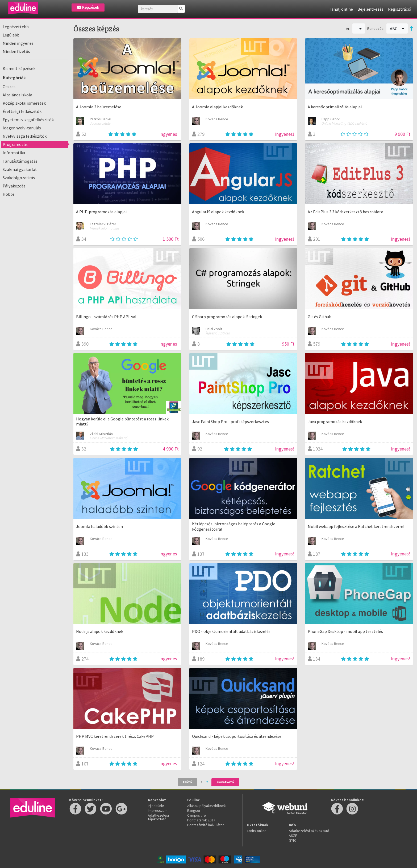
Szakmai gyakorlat (20, 169)
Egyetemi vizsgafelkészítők (28, 120)
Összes (9, 87)
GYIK (292, 840)
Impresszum (158, 810)
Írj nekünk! (156, 806)
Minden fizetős (16, 51)
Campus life (197, 815)
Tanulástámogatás (20, 161)
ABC (397, 28)
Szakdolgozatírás (19, 178)
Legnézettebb (16, 27)
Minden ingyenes (18, 43)
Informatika (14, 153)
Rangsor (194, 810)
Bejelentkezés (370, 9)
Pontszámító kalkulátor (206, 825)
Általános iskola (17, 95)
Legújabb (11, 35)
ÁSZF (293, 836)
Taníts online (257, 831)
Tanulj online (341, 9)
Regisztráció (400, 9)
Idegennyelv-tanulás (22, 128)
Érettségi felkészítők (22, 111)
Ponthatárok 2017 (201, 820)
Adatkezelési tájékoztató (158, 817)
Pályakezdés (14, 186)
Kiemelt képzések (19, 68)
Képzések (88, 7)
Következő (225, 782)
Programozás (15, 144)
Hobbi (8, 194)
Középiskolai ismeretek (24, 103)
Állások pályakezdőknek (207, 806)
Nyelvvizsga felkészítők (25, 136)
